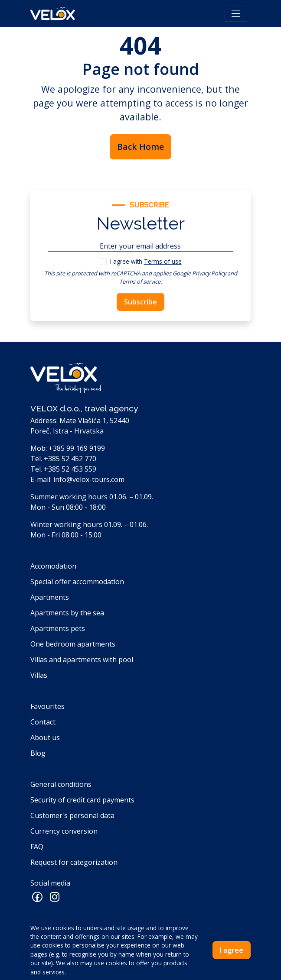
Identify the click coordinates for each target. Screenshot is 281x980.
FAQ (37, 847)
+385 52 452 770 (70, 459)
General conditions (61, 784)
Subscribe (140, 302)
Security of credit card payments (82, 800)
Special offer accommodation (77, 582)
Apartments (50, 597)
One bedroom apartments (73, 644)
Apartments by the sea (67, 613)
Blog (38, 753)
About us (45, 737)
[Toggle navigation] (236, 14)
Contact (43, 722)
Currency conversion (64, 831)
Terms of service (140, 281)
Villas (39, 675)
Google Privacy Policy (199, 273)
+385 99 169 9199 (77, 448)
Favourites (47, 706)
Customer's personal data (72, 815)
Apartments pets (58, 628)
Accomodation (53, 566)
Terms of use (163, 261)
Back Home (140, 147)
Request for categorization (74, 862)
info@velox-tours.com (89, 479)
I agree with (146, 261)
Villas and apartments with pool (82, 660)
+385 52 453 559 (70, 469)
